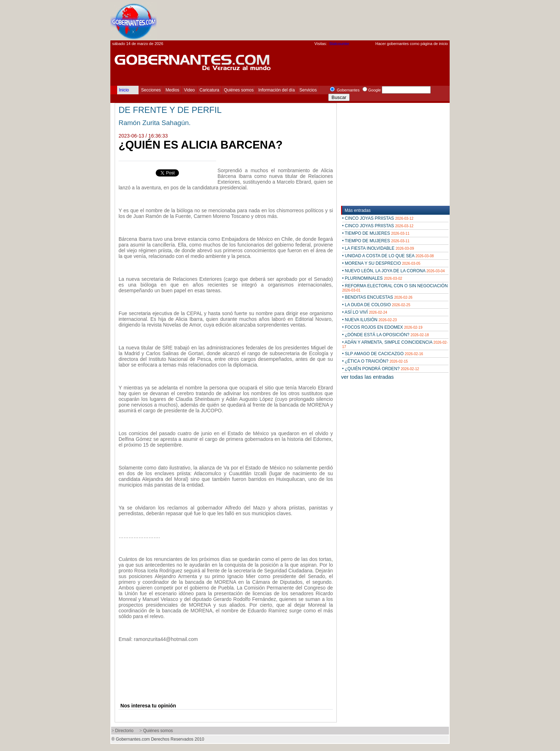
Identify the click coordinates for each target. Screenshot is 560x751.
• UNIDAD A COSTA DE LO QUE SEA (388, 256)
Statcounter (339, 44)
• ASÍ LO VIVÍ (365, 312)
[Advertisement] (320, 20)
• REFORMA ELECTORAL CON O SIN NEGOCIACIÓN (395, 288)
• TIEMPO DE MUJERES (376, 233)
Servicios (308, 90)
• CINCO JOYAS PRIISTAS (378, 218)
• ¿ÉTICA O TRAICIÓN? (375, 361)
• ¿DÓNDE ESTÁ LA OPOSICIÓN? (386, 335)
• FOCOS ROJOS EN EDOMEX (382, 327)
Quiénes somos (239, 90)
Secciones (151, 90)
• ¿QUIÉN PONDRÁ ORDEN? (381, 369)
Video (189, 90)
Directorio (124, 731)
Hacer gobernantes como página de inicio (412, 44)
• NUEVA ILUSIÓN (369, 320)
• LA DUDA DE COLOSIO (376, 305)
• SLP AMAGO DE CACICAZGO (383, 354)
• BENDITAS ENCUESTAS (377, 297)
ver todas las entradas (367, 377)
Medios (172, 90)
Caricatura (209, 90)
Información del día (276, 90)
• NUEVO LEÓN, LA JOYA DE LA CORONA (393, 271)
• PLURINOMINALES (372, 278)
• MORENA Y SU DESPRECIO (381, 263)
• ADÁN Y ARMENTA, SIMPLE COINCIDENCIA (395, 344)
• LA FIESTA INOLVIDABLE (378, 248)
